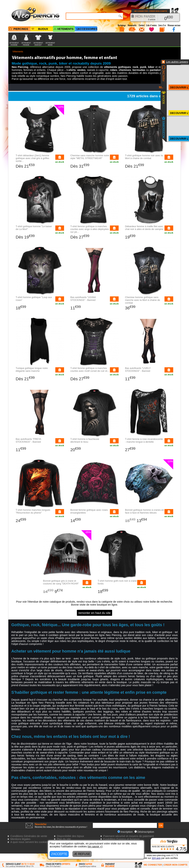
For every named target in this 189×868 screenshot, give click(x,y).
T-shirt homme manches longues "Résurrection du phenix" (33, 511)
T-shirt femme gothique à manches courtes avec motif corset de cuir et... (90, 370)
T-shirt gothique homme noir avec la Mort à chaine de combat (144, 157)
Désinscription (144, 832)
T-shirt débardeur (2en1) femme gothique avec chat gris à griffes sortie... (33, 158)
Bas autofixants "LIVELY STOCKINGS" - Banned (138, 370)
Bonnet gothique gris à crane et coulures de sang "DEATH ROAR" (61, 582)
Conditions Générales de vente (29, 836)
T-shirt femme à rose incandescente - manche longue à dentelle (144, 440)
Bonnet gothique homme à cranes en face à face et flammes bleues (144, 511)
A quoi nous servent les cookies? (30, 842)
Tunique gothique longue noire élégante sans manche (32, 370)
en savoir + (95, 846)
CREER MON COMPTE (158, 11)
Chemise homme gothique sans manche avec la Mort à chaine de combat (142, 300)
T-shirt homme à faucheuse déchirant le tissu (85, 440)
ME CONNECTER (141, 11)
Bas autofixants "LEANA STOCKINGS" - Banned (83, 299)
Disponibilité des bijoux (70, 836)
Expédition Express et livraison (121, 839)
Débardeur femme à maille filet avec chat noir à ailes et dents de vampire (144, 228)
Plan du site (64, 839)
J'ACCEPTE (59, 854)
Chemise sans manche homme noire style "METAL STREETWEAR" (90, 157)
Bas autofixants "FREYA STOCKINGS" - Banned (28, 440)
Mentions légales (20, 839)
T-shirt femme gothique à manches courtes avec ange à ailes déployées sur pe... (90, 229)
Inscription (125, 832)
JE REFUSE (82, 854)
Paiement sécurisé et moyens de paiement (128, 836)
